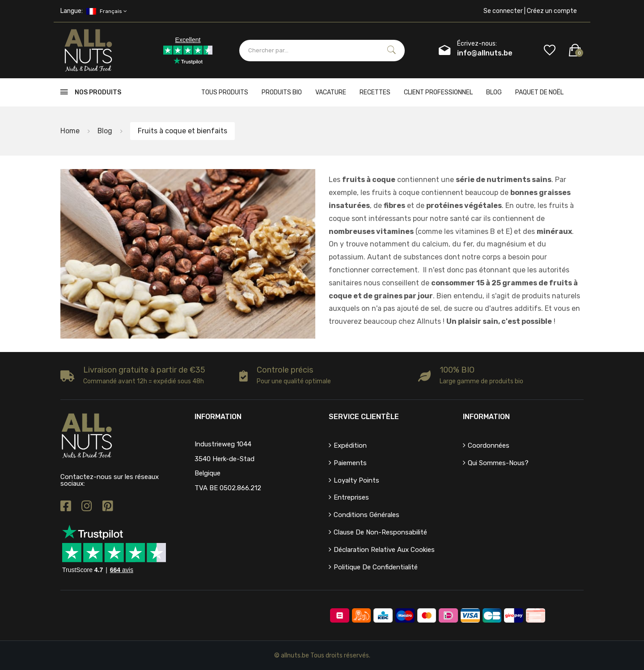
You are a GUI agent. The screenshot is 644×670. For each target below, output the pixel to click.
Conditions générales (366, 515)
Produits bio (282, 92)
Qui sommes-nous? (498, 463)
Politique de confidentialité (376, 567)
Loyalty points (356, 480)
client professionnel (438, 92)
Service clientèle (364, 417)
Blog (494, 92)
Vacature (331, 92)
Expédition (350, 445)
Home (70, 131)
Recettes (375, 92)
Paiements (350, 463)
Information (486, 417)
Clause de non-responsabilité (380, 532)
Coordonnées (489, 445)
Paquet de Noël (539, 92)
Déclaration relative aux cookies (384, 550)
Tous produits (225, 92)
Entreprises (351, 497)
